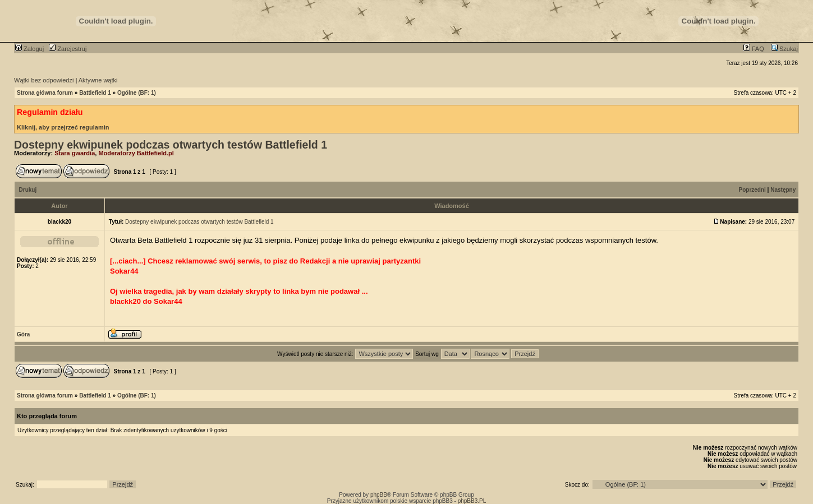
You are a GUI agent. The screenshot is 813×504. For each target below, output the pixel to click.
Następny (783, 190)
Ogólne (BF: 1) (137, 93)
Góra (23, 334)
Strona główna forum (45, 93)
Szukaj (784, 49)
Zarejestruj (68, 49)
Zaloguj (29, 49)
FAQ (754, 49)
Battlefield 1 (95, 93)
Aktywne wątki (98, 80)
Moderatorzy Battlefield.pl (136, 153)
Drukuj (28, 190)
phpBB (379, 495)
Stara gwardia (75, 153)
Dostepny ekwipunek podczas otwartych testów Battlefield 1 (171, 145)
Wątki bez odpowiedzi (44, 80)
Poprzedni (752, 190)
